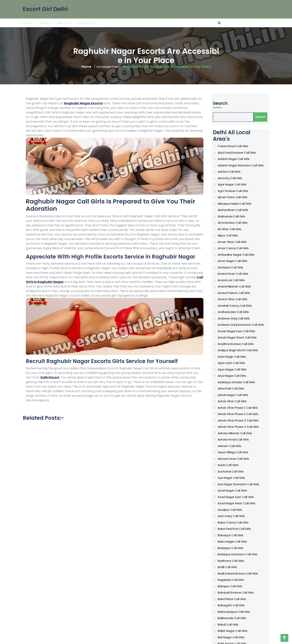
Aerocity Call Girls (231, 178)
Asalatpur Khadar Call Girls (237, 382)
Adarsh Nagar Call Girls (235, 159)
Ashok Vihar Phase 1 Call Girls (239, 408)
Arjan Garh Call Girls (232, 363)
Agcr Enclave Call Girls (234, 191)
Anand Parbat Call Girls (235, 293)
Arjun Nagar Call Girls (233, 369)
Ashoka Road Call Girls (234, 439)
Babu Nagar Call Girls (233, 541)
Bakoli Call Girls (229, 624)
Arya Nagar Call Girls (233, 376)
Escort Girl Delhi (45, 9)
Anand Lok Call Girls (232, 280)
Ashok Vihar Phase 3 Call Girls (239, 420)
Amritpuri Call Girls (231, 267)
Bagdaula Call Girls (232, 580)
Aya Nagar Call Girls (232, 478)
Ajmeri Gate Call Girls (233, 197)
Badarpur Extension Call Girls (238, 554)
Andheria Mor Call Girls (234, 312)
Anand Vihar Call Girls (233, 299)
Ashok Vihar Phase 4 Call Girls (239, 427)
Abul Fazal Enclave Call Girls (238, 153)
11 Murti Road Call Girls (234, 146)
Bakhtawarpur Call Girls (235, 612)
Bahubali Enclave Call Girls (237, 593)
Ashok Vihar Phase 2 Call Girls (239, 414)
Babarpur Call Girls (231, 535)
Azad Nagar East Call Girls (237, 497)
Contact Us (87, 23)
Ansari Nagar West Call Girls (238, 337)
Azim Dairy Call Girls (232, 516)
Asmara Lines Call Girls (234, 459)
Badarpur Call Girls (231, 548)
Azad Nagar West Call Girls (237, 503)
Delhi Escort (50, 377)
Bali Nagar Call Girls (232, 637)
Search (221, 103)
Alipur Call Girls (229, 235)
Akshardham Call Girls (234, 210)
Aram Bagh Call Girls (233, 357)
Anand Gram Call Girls (234, 274)
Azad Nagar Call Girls (233, 490)
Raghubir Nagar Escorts (83, 103)
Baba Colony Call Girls (234, 522)
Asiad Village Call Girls (234, 452)
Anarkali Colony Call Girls (236, 306)
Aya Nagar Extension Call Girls (239, 484)
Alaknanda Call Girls (232, 216)
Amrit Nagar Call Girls (233, 261)
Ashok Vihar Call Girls (233, 401)
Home (27, 23)
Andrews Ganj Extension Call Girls (242, 325)
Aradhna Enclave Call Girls (237, 344)
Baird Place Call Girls (233, 599)
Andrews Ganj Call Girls (235, 318)
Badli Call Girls (228, 567)
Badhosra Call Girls (232, 561)
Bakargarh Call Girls (232, 605)
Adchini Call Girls (230, 172)
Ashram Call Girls (230, 446)
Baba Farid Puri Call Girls (235, 529)
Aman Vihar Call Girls (233, 242)
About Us (64, 23)
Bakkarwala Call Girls (233, 618)
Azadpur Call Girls (231, 510)
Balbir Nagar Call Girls (233, 631)
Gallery (44, 23)
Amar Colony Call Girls (234, 248)
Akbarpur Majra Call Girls (235, 204)
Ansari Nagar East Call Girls (237, 331)
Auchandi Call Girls (232, 471)
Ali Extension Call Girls (234, 223)
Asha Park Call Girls (232, 388)
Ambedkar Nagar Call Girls (237, 255)
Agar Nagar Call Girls (233, 184)
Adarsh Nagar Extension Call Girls (242, 165)
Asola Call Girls (229, 465)
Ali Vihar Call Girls (230, 229)
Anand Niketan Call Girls (235, 286)
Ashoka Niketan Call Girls (236, 433)
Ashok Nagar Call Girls (234, 395)
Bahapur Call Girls (231, 586)
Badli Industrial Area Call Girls (239, 573)
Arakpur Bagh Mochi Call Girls (239, 350)
